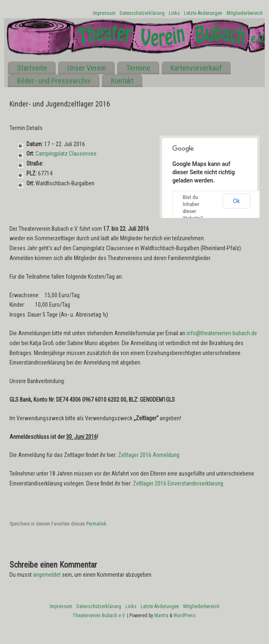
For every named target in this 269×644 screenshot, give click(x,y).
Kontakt (122, 81)
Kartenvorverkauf (196, 68)
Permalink (96, 524)
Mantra (161, 616)
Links (174, 13)
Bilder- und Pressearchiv (54, 81)
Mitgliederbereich (245, 13)
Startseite (32, 68)
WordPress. (185, 616)
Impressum (104, 13)
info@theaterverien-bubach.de (222, 333)
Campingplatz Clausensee (66, 154)
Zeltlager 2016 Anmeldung (149, 455)
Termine (138, 68)
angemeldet (47, 575)
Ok (237, 201)
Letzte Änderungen (203, 13)
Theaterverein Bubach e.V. (99, 616)
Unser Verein (87, 68)
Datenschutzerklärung (142, 13)
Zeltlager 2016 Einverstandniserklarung (178, 483)
